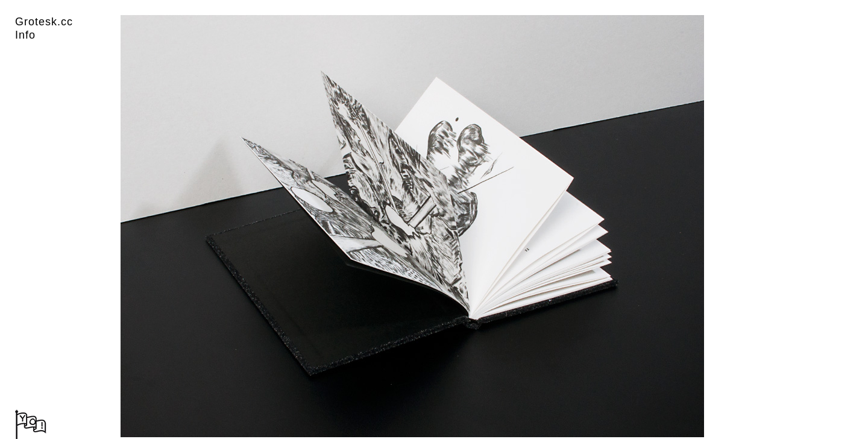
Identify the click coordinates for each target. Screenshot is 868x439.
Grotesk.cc (44, 22)
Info (25, 35)
